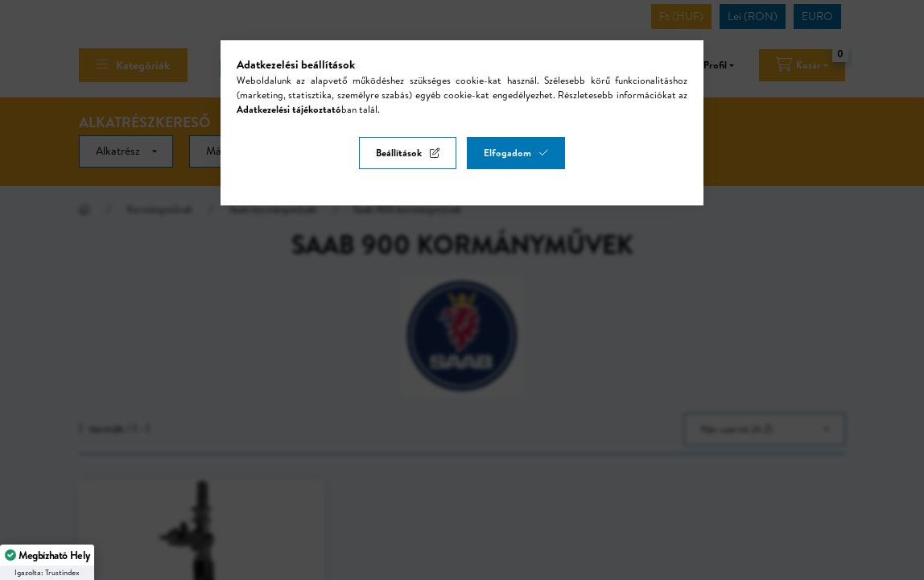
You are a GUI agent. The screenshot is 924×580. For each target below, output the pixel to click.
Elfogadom (507, 153)
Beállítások (399, 153)
